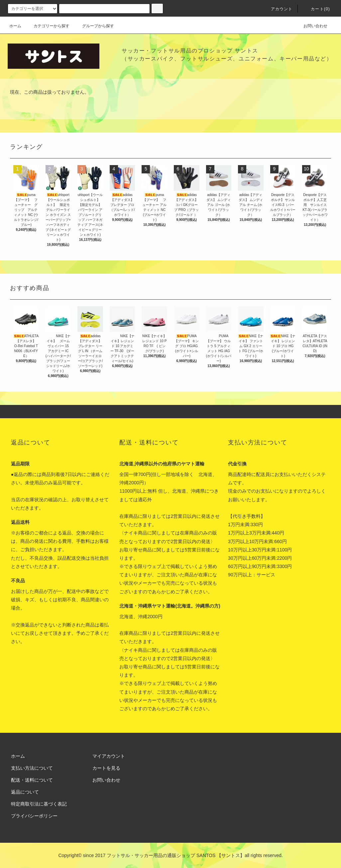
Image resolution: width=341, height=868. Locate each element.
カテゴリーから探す (48, 26)
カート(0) (316, 9)
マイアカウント (109, 756)
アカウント (278, 9)
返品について (25, 792)
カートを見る (106, 768)
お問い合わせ (311, 26)
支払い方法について (32, 768)
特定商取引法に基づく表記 (39, 804)
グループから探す (94, 26)
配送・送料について (32, 780)
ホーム (15, 26)
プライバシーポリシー (34, 816)
